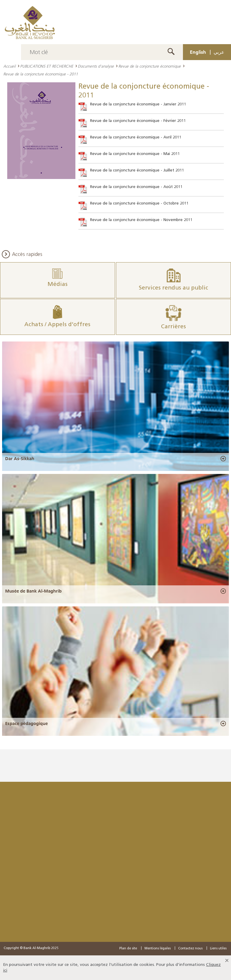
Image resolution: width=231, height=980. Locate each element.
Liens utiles (218, 949)
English (198, 52)
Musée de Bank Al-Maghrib (33, 591)
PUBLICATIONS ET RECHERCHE (47, 66)
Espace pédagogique (26, 724)
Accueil (9, 66)
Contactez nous (190, 949)
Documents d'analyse (96, 66)
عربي (219, 52)
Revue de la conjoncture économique (150, 66)
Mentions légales (158, 949)
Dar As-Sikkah (20, 459)
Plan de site (128, 949)
